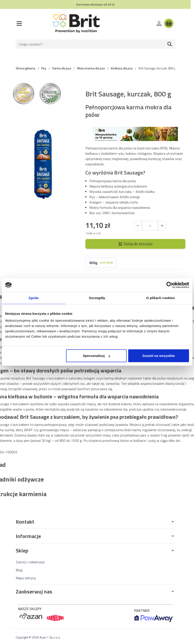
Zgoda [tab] (34, 298)
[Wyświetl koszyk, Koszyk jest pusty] (169, 23)
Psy (44, 68)
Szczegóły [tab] (97, 298)
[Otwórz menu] (19, 23)
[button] (95, 522)
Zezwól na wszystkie (159, 356)
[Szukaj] (170, 44)
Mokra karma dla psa (91, 68)
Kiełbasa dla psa (122, 68)
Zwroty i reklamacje (30, 562)
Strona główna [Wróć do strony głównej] (25, 68)
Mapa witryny (26, 578)
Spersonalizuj (97, 356)
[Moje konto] (159, 23)
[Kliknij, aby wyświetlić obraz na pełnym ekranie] (43, 166)
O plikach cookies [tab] (160, 298)
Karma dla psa (62, 68)
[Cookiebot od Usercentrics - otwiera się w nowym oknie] (170, 285)
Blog (19, 570)
